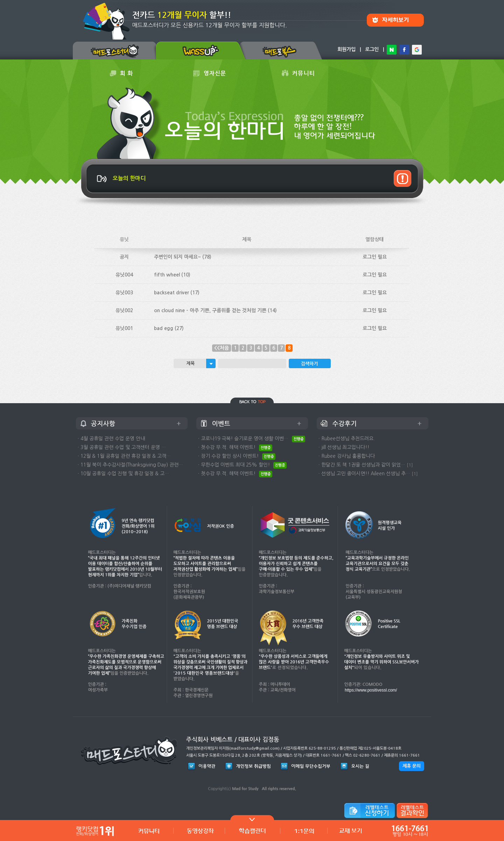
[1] (410, 465)
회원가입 (346, 49)
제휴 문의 (412, 766)
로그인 (372, 49)
